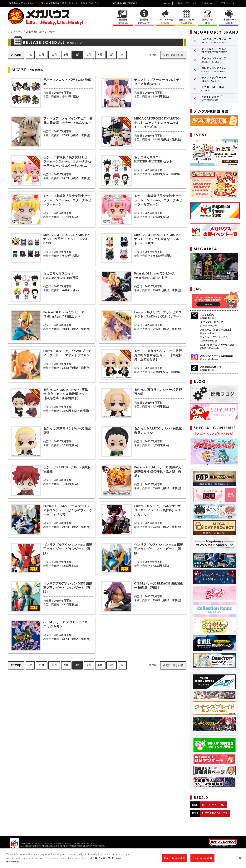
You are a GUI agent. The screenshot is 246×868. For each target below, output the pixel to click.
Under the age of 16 (175, 860)
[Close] (240, 860)
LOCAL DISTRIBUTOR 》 (125, 3)
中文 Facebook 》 (229, 3)
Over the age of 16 (202, 860)
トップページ (15, 32)
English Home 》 (209, 3)
